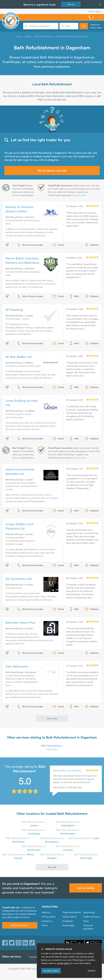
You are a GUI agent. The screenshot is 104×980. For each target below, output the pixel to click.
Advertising (89, 919)
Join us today (86, 894)
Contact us (47, 927)
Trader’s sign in (95, 11)
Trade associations (72, 919)
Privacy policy (49, 923)
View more (52, 725)
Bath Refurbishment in (84, 845)
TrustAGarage (36, 963)
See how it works (20, 933)
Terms (45, 932)
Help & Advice (69, 923)
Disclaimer (68, 927)
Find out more (66, 195)
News (86, 927)
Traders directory (92, 923)
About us (46, 919)
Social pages (69, 932)
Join (71, 4)
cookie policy (64, 963)
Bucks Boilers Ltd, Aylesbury (67, 777)
